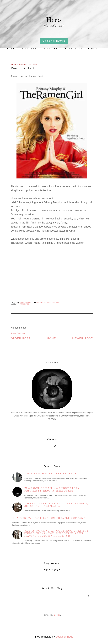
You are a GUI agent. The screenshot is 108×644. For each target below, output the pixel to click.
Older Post (21, 338)
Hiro (54, 20)
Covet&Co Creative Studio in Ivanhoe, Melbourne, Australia (56, 505)
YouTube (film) (24, 304)
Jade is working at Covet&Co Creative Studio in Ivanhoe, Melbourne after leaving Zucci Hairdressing (56, 533)
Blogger (57, 615)
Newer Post (83, 338)
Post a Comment (18, 333)
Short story (73, 49)
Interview (50, 49)
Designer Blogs (64, 637)
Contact (95, 49)
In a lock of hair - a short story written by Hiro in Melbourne (52, 490)
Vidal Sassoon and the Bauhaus (50, 474)
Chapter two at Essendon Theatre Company (49, 518)
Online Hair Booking (54, 41)
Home (11, 49)
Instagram (29, 49)
